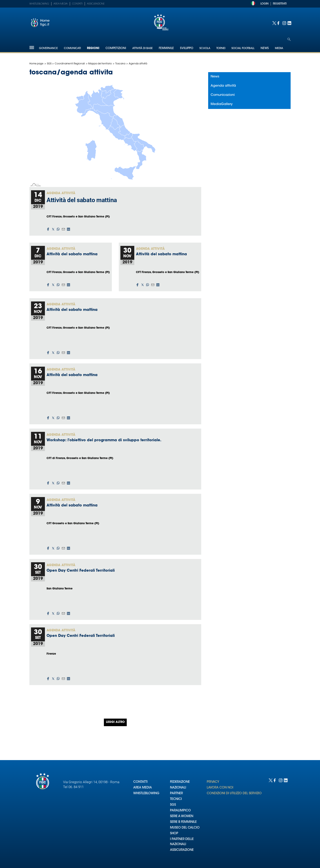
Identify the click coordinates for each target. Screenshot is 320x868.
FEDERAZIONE (180, 782)
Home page (36, 64)
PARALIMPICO (180, 811)
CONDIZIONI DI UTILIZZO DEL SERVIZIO (234, 794)
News (215, 77)
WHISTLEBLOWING (146, 794)
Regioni (93, 48)
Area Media (61, 4)
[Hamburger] (32, 48)
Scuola (205, 48)
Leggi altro (115, 722)
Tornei (221, 48)
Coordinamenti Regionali (70, 64)
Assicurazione (96, 4)
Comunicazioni (223, 95)
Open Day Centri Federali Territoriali (81, 571)
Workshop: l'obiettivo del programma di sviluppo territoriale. (104, 440)
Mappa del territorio (100, 64)
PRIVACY (213, 782)
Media (279, 48)
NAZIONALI (178, 788)
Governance (48, 48)
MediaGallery (222, 104)
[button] (48, 229)
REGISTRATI (280, 4)
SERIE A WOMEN (182, 816)
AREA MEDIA (143, 788)
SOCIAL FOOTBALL (243, 48)
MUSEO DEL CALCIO (185, 828)
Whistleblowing (39, 4)
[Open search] (289, 39)
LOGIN (264, 4)
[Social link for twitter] (274, 23)
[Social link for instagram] (284, 23)
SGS (49, 64)
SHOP (174, 834)
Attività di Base (142, 48)
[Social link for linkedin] (289, 23)
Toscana (120, 64)
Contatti (77, 4)
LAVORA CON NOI (220, 788)
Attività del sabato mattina (82, 200)
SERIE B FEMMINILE (183, 822)
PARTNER (176, 794)
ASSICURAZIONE (182, 850)
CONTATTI (140, 782)
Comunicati (72, 48)
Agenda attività (61, 193)
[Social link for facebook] (279, 23)
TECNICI (176, 799)
